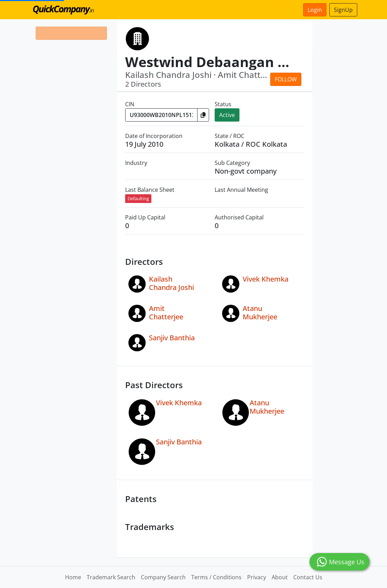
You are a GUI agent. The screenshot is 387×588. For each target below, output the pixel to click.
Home (73, 577)
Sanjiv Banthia (172, 338)
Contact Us (308, 577)
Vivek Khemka (266, 279)
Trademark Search (111, 577)
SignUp (343, 10)
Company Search (163, 577)
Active (227, 115)
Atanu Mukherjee (260, 313)
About (280, 577)
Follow (286, 79)
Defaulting (138, 198)
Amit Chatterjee (166, 313)
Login (315, 10)
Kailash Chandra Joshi (171, 283)
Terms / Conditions (216, 577)
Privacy (257, 577)
